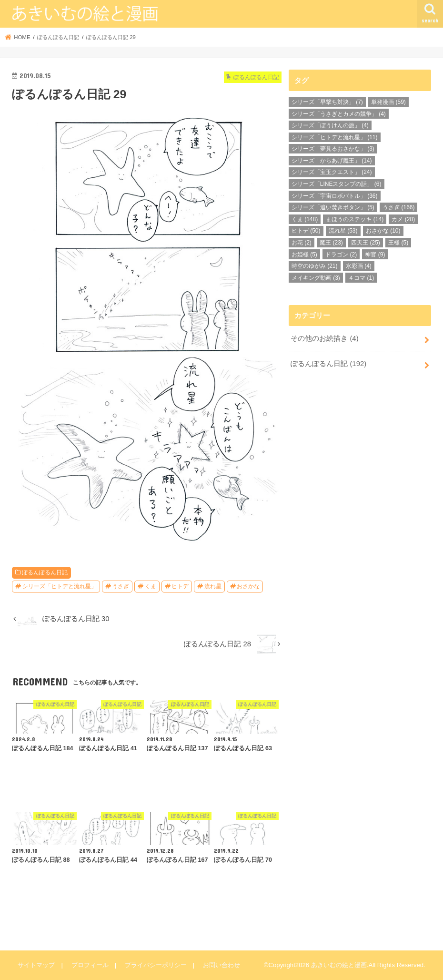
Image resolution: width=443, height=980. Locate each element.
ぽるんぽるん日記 (45, 572)
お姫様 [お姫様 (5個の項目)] (304, 255)
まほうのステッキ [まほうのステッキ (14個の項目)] (355, 219)
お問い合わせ (221, 965)
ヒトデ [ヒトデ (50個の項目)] (306, 231)
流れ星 (213, 586)
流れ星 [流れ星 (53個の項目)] (343, 231)
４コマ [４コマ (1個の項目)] (361, 278)
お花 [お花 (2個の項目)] (302, 243)
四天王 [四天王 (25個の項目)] (366, 243)
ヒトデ (180, 586)
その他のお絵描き (324, 338)
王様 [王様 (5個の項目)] (398, 243)
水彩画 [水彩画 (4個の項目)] (359, 266)
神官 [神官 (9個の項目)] (375, 255)
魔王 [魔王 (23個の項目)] (331, 243)
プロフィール (90, 965)
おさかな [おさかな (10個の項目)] (383, 231)
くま (151, 586)
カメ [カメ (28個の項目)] (403, 219)
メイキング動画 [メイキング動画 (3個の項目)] (316, 278)
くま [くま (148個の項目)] (305, 219)
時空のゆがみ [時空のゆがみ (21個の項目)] (315, 266)
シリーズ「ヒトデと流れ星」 (60, 586)
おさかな (248, 586)
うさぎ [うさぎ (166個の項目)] (398, 207)
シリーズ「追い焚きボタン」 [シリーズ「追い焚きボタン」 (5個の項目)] (333, 207)
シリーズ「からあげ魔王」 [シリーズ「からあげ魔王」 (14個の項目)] (332, 161)
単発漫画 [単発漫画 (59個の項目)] (388, 102)
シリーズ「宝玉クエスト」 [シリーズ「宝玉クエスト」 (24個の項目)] (332, 172)
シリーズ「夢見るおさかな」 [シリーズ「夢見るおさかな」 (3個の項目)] (333, 149)
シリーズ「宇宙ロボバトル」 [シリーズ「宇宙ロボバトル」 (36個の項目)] (335, 196)
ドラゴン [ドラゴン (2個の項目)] (341, 255)
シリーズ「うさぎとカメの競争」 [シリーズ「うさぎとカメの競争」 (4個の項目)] (339, 114)
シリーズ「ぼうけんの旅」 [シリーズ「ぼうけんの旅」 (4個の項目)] (330, 125)
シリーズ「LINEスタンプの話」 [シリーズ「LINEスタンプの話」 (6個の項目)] (337, 184)
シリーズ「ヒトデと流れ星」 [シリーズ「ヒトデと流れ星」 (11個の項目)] (335, 137)
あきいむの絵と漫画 (339, 965)
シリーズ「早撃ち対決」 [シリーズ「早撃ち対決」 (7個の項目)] (327, 102)
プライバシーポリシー (155, 965)
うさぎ (121, 586)
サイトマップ (36, 965)
